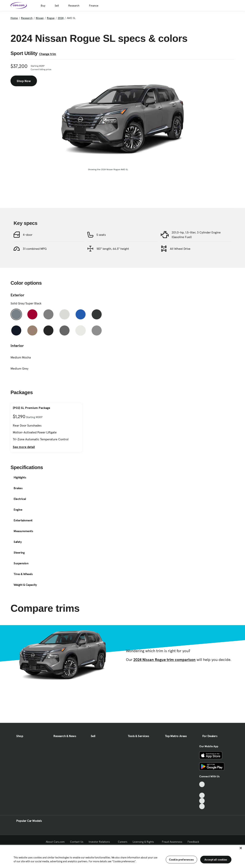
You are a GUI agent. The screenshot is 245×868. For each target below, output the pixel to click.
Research (74, 6)
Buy (43, 6)
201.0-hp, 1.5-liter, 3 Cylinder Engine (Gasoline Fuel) (196, 252)
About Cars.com (55, 842)
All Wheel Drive (180, 266)
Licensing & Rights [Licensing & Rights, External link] (145, 842)
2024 (61, 18)
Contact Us (77, 842)
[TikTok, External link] (202, 784)
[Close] (241, 848)
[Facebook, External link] (202, 790)
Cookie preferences (181, 860)
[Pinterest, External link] (202, 806)
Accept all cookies (216, 860)
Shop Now (24, 81)
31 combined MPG (35, 266)
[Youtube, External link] (202, 795)
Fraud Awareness (172, 842)
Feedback (193, 842)
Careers (123, 842)
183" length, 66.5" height (113, 266)
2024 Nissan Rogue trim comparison (165, 677)
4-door (28, 252)
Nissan (40, 18)
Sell (57, 6)
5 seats (101, 252)
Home (14, 18)
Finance (94, 6)
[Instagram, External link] (202, 801)
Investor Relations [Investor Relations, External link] (101, 842)
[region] (122, 856)
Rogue (51, 18)
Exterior (17, 312)
